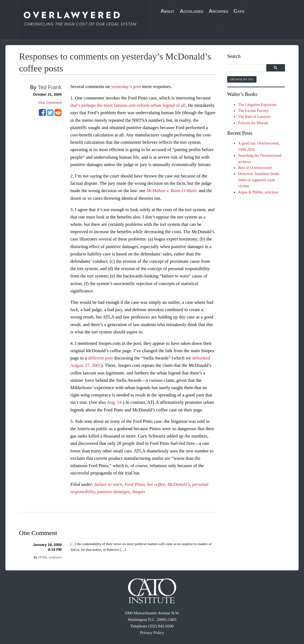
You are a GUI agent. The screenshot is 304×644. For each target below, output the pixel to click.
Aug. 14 (114, 402)
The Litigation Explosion (257, 105)
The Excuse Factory (253, 111)
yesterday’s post (126, 87)
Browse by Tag (242, 79)
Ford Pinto (135, 484)
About (168, 11)
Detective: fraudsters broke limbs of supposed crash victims (259, 180)
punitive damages (114, 492)
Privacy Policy (152, 633)
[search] (247, 68)
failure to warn (108, 484)
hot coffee (156, 484)
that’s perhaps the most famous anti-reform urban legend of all (128, 105)
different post (101, 358)
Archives (218, 11)
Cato (239, 11)
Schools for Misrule (253, 123)
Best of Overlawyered (255, 168)
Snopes (138, 492)
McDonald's (179, 484)
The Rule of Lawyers (254, 117)
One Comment (50, 103)
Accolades (191, 11)
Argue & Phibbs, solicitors (258, 192)
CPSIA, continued (50, 557)
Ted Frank (50, 87)
